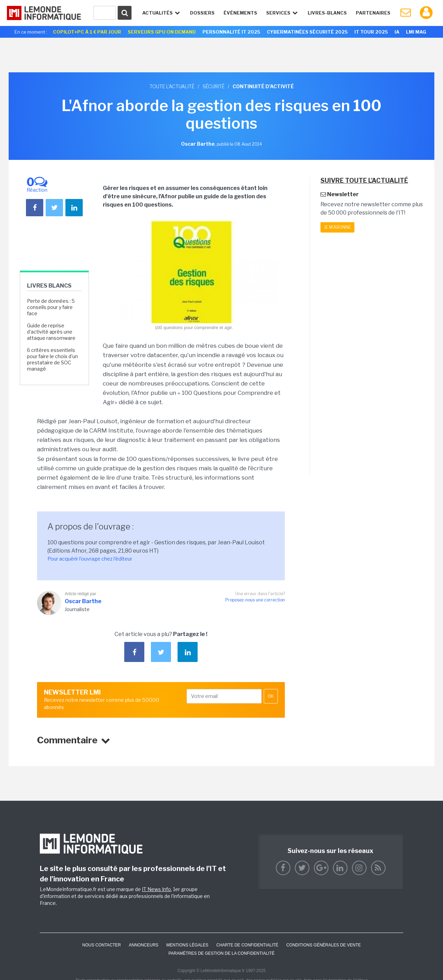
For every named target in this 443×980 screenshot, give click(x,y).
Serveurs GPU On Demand (162, 32)
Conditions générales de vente (323, 945)
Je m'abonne (337, 227)
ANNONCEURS (143, 945)
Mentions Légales (187, 945)
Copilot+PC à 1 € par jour (87, 32)
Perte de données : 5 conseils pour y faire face (51, 307)
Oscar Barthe (83, 601)
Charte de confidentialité (247, 945)
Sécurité (214, 86)
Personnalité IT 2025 (231, 32)
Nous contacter (101, 945)
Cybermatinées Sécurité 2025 (307, 32)
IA (397, 32)
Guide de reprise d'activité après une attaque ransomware (51, 332)
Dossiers (202, 13)
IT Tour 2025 (371, 32)
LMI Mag (416, 32)
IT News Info (156, 889)
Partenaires (373, 13)
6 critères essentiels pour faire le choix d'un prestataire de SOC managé (52, 360)
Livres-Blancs (327, 13)
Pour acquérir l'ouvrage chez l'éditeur (90, 559)
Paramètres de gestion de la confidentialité (222, 953)
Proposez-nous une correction (255, 600)
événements (240, 13)
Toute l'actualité (172, 86)
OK (271, 696)
